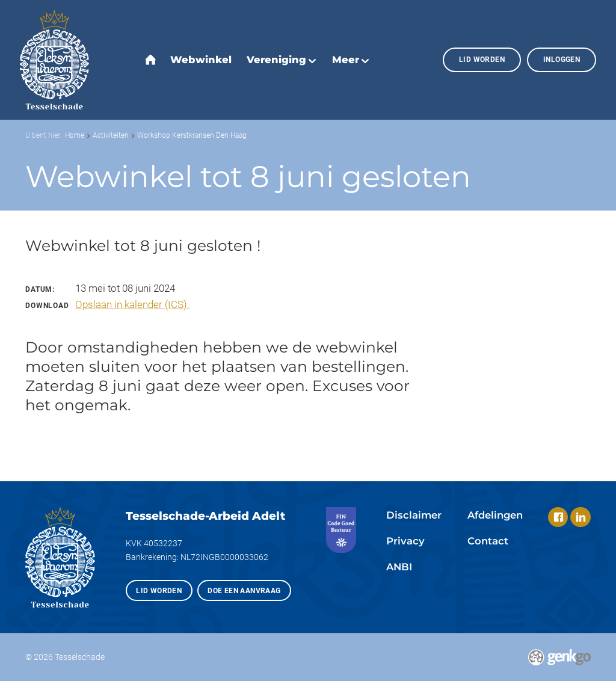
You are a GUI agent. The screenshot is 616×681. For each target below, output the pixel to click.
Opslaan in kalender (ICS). (132, 305)
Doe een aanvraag (244, 590)
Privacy (405, 541)
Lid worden (482, 59)
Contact (488, 541)
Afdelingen (495, 515)
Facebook (558, 517)
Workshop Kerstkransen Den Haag (192, 135)
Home (75, 135)
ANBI (399, 567)
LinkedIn (580, 517)
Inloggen (562, 59)
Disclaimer (414, 515)
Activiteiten (111, 135)
